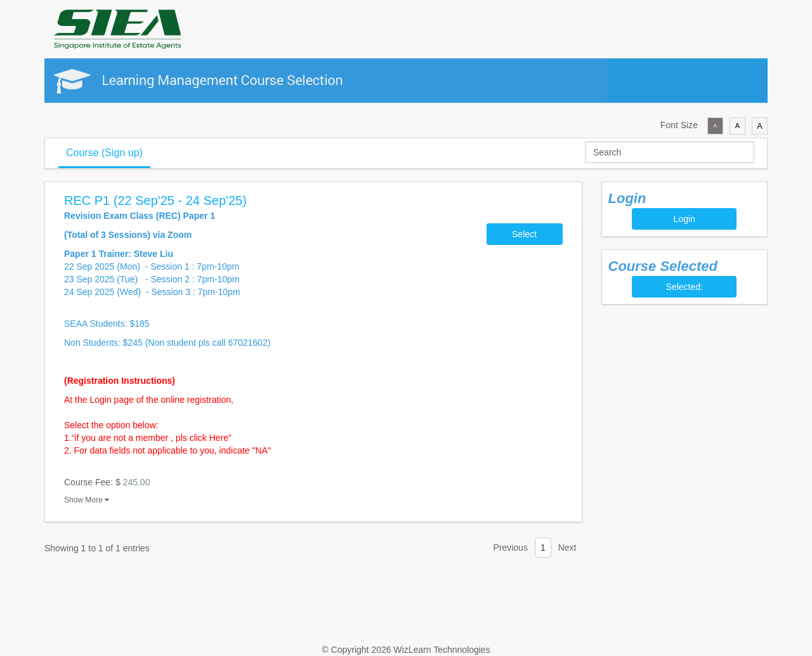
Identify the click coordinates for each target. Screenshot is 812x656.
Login (684, 219)
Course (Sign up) (104, 153)
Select (524, 234)
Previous (510, 548)
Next (567, 548)
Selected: (684, 287)
